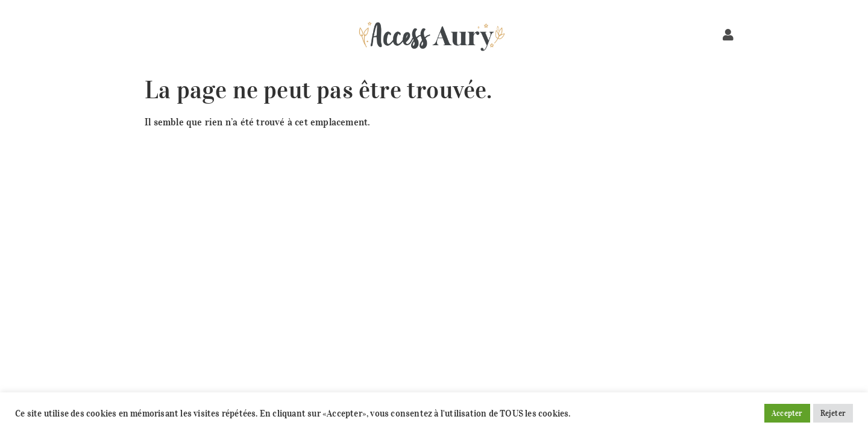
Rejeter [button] (833, 413)
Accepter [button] (787, 413)
